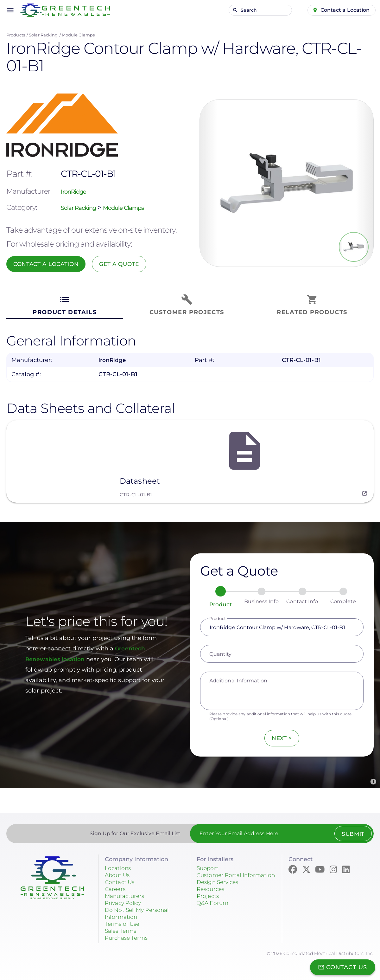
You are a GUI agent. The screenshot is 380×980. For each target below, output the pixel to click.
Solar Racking (43, 35)
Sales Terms (122, 928)
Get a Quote (131, 264)
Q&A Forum (213, 907)
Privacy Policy (125, 900)
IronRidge (77, 191)
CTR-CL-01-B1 (136, 492)
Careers (116, 886)
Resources (212, 893)
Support (208, 865)
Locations (119, 865)
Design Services (220, 886)
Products (16, 35)
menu (10, 10)
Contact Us (121, 879)
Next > (282, 735)
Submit (351, 831)
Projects (208, 900)
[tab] (65, 305)
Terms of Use (123, 921)
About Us (118, 872)
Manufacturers (126, 893)
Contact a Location (343, 10)
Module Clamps (78, 35)
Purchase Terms (128, 935)
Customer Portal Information (220, 875)
